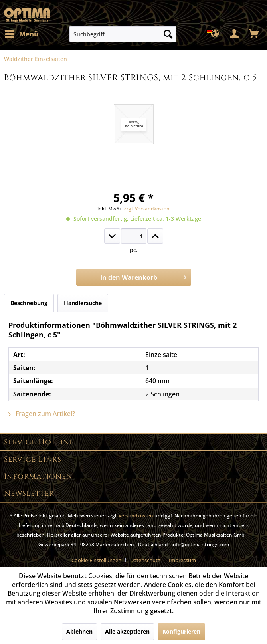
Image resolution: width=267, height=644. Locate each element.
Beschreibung (29, 303)
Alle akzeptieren (127, 631)
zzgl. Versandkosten (147, 209)
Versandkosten (136, 516)
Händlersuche (83, 303)
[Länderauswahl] (215, 34)
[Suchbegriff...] (123, 34)
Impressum (182, 560)
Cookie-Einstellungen (96, 560)
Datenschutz (145, 560)
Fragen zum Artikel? (42, 414)
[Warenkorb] (254, 34)
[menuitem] (21, 34)
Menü (22, 33)
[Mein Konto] (235, 34)
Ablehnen (79, 631)
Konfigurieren (181, 631)
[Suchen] (168, 34)
